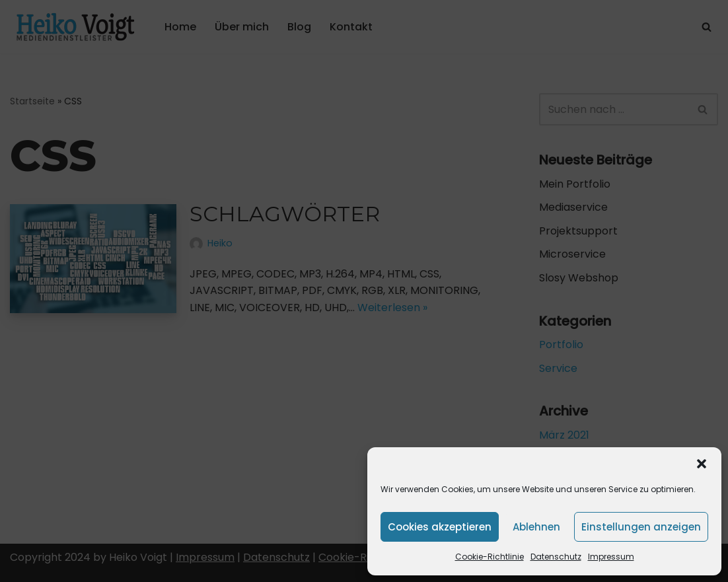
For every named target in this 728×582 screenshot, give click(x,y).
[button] (702, 464)
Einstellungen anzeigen (641, 527)
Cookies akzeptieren (440, 527)
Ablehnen (536, 527)
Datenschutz (556, 557)
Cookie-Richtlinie (490, 557)
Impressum (611, 557)
